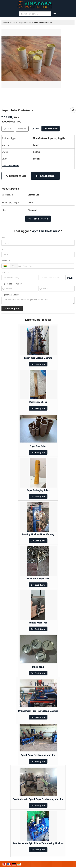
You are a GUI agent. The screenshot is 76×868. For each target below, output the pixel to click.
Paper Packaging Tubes (38, 490)
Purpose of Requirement (12, 284)
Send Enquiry (45, 176)
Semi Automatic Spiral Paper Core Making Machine (38, 799)
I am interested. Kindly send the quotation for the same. (38, 300)
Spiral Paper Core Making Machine (38, 755)
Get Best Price (51, 129)
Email (4, 249)
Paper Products (25, 23)
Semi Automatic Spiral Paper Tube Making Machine (38, 843)
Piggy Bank (38, 667)
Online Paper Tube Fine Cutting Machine (38, 711)
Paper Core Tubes (38, 446)
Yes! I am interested (38, 219)
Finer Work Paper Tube (38, 579)
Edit (35, 129)
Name (4, 238)
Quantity (5, 272)
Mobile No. (6, 261)
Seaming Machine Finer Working (38, 534)
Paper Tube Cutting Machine (38, 358)
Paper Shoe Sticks (38, 402)
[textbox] (22, 129)
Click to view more (10, 165)
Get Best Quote (38, 364)
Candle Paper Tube (38, 623)
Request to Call (16, 176)
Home (5, 23)
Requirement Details (10, 295)
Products (13, 23)
